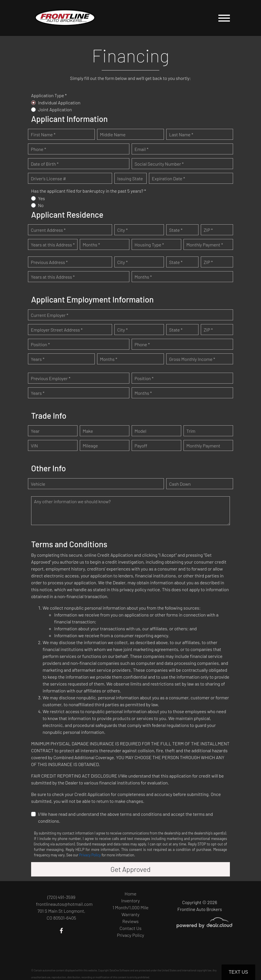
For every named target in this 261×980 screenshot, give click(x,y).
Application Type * (49, 95)
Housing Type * (149, 245)
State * (176, 230)
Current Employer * (50, 315)
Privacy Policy (90, 855)
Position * (40, 344)
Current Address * (48, 230)
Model (140, 431)
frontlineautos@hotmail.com (64, 904)
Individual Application (59, 103)
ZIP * (208, 230)
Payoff (141, 446)
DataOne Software (120, 970)
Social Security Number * (159, 164)
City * (122, 230)
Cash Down (180, 484)
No (41, 205)
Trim (191, 431)
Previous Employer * (51, 378)
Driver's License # (48, 178)
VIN (34, 446)
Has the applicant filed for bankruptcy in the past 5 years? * (89, 191)
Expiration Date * (168, 178)
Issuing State (130, 178)
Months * (91, 245)
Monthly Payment (203, 446)
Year (35, 431)
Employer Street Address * (57, 330)
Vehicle (38, 484)
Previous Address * (49, 262)
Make (88, 431)
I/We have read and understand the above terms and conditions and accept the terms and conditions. (125, 817)
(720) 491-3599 (61, 897)
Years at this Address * (53, 245)
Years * (38, 359)
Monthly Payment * (205, 245)
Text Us (238, 972)
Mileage (90, 446)
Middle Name (113, 134)
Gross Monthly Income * (192, 359)
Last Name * (181, 134)
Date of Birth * (45, 164)
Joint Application (55, 109)
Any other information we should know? (72, 501)
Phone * (38, 149)
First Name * (43, 134)
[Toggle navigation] (224, 18)
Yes (41, 198)
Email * (141, 149)
